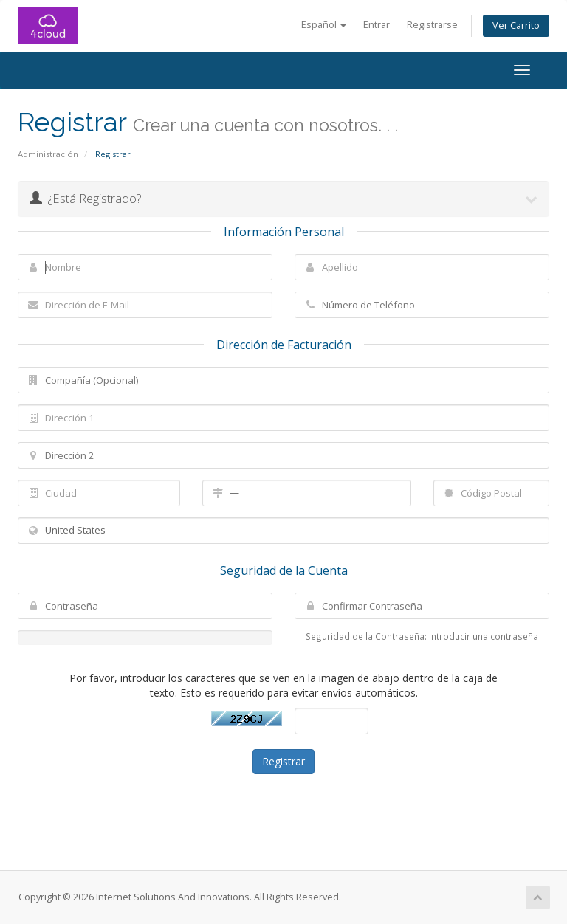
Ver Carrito (516, 25)
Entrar (377, 25)
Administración (48, 154)
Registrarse (432, 25)
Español (324, 25)
